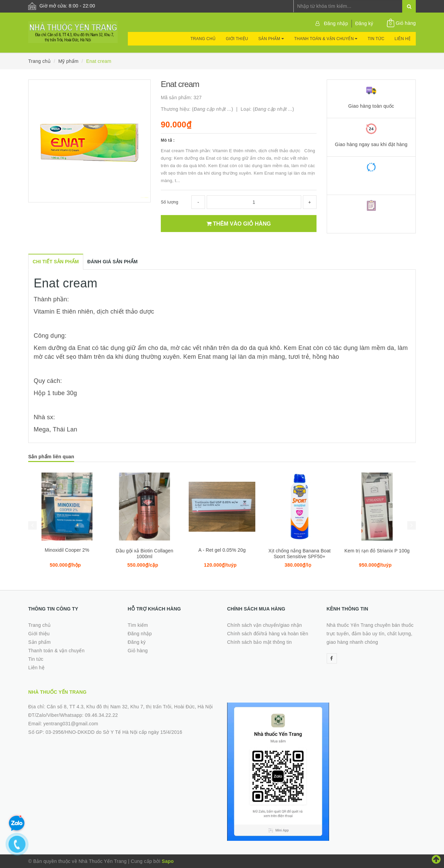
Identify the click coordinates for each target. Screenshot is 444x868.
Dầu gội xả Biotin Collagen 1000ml (144, 554)
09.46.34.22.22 (101, 715)
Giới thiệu (237, 39)
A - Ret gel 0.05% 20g (222, 550)
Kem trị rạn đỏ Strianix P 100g (377, 551)
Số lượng (169, 202)
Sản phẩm (271, 39)
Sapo (168, 861)
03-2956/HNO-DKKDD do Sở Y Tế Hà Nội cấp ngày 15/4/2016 (114, 732)
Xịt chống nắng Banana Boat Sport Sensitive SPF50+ (299, 554)
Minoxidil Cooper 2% (67, 550)
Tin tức (376, 39)
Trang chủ (203, 39)
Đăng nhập (336, 23)
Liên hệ (403, 39)
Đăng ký (364, 23)
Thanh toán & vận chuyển (326, 39)
